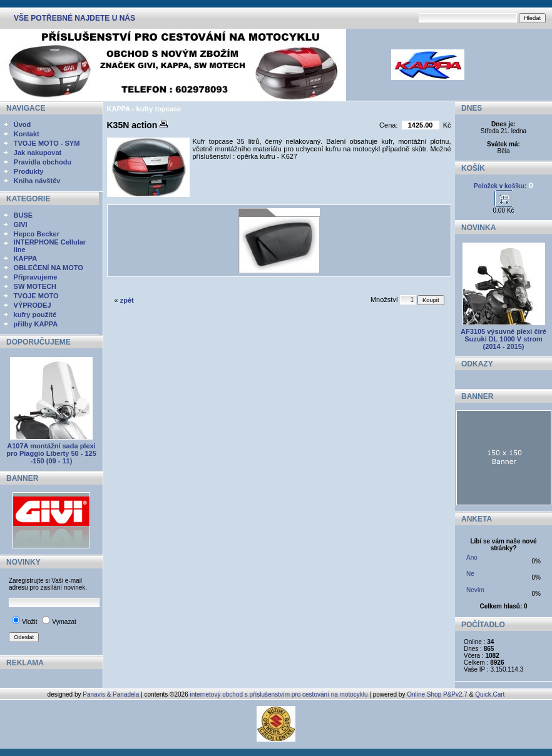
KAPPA (26, 258)
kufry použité (35, 315)
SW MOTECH (35, 286)
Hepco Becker (37, 234)
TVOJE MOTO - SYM (47, 143)
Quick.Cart (490, 694)
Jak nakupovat (38, 153)
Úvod (23, 124)
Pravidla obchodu (43, 162)
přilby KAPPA (36, 324)
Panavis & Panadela (112, 694)
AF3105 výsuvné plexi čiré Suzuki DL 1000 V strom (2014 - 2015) (503, 339)
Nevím (475, 590)
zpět (127, 300)
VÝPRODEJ (33, 305)
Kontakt (27, 134)
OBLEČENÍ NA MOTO (49, 268)
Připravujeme (36, 277)
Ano (472, 557)
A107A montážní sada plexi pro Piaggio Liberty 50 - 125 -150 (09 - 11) (51, 453)
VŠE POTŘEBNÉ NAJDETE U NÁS (74, 18)
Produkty (29, 171)
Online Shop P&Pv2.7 (437, 694)
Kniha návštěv (37, 181)
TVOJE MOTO (36, 296)
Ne (470, 574)
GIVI (21, 224)
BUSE (23, 215)
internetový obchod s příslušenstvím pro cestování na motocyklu (279, 694)
